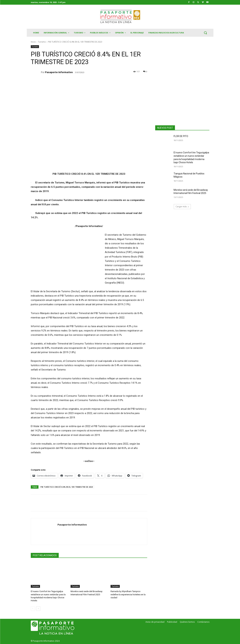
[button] (205, 33)
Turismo (42, 42)
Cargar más (182, 207)
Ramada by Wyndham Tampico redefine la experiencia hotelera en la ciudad (128, 594)
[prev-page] (33, 609)
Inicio (33, 42)
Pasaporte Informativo (59, 72)
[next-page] (38, 609)
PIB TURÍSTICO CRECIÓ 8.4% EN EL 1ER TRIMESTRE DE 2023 (67, 487)
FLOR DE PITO (181, 136)
